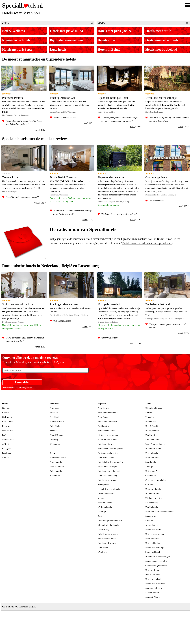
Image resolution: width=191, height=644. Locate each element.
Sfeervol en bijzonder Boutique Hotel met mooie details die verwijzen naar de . (117, 105)
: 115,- (88, 123)
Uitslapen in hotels (154, 498)
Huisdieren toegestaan (108, 534)
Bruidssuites (107, 40)
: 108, (40, 203)
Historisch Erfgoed (154, 408)
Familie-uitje (151, 435)
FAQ (4, 435)
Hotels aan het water (107, 480)
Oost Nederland (57, 462)
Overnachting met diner (156, 566)
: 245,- (183, 127)
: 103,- (88, 220)
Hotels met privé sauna (66, 31)
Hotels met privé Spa (155, 548)
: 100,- (40, 130)
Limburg (54, 440)
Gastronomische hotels (162, 40)
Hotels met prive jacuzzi (109, 471)
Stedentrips (150, 516)
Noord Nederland (58, 458)
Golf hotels (150, 485)
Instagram (7, 449)
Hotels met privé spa (17, 49)
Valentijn (102, 512)
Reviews (6, 426)
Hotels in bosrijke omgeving (110, 462)
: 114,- (136, 220)
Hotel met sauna (153, 458)
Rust (100, 516)
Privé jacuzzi (103, 408)
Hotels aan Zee (152, 471)
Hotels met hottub (158, 31)
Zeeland (54, 431)
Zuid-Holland (56, 426)
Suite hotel (150, 521)
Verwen (101, 498)
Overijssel (54, 417)
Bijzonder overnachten (66, 40)
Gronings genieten (156, 177)
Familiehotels (152, 507)
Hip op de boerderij (109, 304)
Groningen (55, 408)
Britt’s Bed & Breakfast (64, 177)
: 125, (183, 206)
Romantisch (151, 422)
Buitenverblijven (153, 494)
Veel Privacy (103, 530)
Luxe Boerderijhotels (155, 444)
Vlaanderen (55, 444)
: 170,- (40, 347)
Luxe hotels (58, 49)
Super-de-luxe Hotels (107, 440)
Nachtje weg (103, 485)
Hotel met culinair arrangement (159, 512)
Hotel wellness (152, 570)
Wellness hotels (105, 507)
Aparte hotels (151, 525)
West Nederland (57, 467)
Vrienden (149, 417)
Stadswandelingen (154, 588)
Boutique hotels (152, 431)
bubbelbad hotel (153, 552)
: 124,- (136, 343)
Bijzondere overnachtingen (158, 557)
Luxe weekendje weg (107, 476)
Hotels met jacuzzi (106, 444)
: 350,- (88, 327)
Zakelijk (149, 467)
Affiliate (6, 444)
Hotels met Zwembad (107, 543)
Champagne (151, 476)
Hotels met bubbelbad (161, 49)
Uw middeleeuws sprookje (161, 98)
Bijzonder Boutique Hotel (113, 98)
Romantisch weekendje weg (110, 449)
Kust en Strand (152, 593)
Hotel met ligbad (153, 579)
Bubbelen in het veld (158, 304)
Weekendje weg (105, 503)
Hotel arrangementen (155, 534)
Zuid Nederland (57, 471)
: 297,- (183, 333)
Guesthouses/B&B (106, 494)
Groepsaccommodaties (156, 480)
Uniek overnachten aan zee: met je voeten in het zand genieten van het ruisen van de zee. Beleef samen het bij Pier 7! (24, 185)
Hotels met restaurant (155, 584)
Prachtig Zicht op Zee (63, 98)
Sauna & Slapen (153, 597)
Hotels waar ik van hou (21, 13)
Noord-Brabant (57, 435)
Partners (6, 413)
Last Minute (8, 422)
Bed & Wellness (13, 31)
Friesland (54, 413)
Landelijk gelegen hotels (109, 489)
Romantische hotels (16, 40)
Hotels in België (109, 49)
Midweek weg (152, 503)
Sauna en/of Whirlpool (108, 467)
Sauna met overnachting (156, 561)
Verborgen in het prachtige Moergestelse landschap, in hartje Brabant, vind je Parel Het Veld (166, 312)
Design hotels (152, 453)
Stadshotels (150, 462)
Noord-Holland (57, 422)
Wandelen (102, 552)
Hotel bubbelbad (153, 543)
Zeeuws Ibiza (10, 177)
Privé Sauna (103, 417)
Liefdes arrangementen (108, 435)
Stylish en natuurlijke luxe (18, 304)
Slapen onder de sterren (111, 177)
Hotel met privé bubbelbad (110, 521)
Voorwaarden (8, 440)
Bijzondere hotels (153, 449)
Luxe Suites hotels (106, 458)
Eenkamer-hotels (153, 489)
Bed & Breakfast (153, 426)
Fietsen (149, 413)
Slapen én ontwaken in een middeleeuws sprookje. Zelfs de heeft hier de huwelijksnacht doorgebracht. (165, 105)
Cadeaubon (7, 417)
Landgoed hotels (153, 440)
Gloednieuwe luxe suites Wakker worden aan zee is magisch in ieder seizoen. (69, 105)
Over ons (6, 408)
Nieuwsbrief (8, 431)
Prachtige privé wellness (64, 304)
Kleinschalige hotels (107, 539)
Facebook (6, 453)
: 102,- (136, 127)
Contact (6, 458)
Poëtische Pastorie (13, 98)
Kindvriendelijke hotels (108, 525)
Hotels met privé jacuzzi (115, 31)
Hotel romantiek (153, 539)
